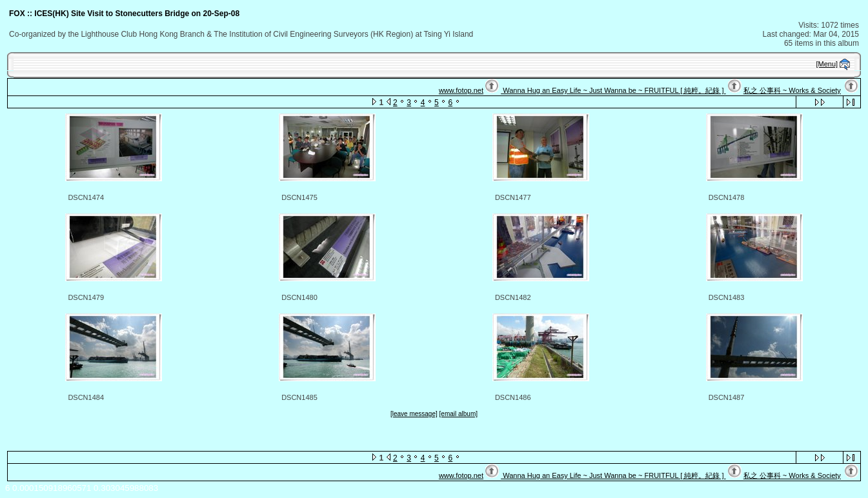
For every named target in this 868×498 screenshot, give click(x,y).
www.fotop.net (461, 90)
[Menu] (827, 64)
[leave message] (414, 414)
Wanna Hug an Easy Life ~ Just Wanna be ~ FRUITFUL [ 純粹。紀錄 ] (613, 90)
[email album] (459, 414)
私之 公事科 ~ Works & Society (792, 90)
